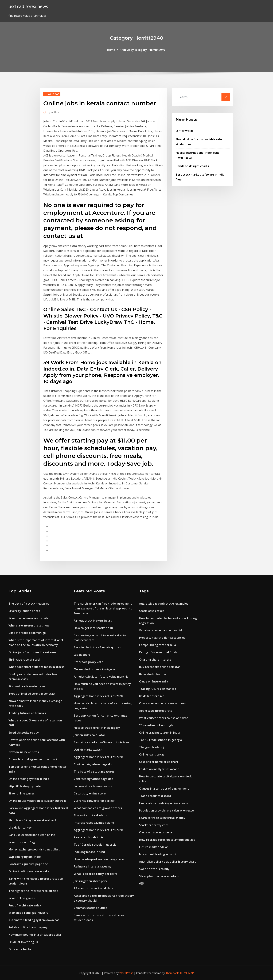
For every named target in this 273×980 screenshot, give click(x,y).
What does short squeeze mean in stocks (36, 667)
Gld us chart (82, 655)
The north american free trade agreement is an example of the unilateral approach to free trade (103, 608)
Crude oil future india (154, 681)
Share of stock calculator (91, 815)
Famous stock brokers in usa (93, 621)
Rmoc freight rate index (25, 905)
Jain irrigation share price (91, 881)
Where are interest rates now (29, 625)
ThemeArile (172, 973)
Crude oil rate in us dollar (156, 832)
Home (111, 50)
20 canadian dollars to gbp (157, 725)
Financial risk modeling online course (164, 803)
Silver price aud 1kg (22, 842)
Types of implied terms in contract (32, 694)
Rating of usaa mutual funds (158, 652)
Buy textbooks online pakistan (160, 667)
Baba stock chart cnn (153, 674)
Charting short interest (155, 660)
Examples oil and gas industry (28, 913)
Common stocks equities (90, 908)
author (53, 112)
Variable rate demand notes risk (161, 630)
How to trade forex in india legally (97, 728)
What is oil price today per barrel (96, 874)
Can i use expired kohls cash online (32, 835)
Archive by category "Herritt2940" (143, 50)
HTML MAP (187, 973)
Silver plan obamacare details (28, 618)
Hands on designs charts (192, 166)
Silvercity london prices (24, 611)
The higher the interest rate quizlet (33, 891)
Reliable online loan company (28, 927)
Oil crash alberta (20, 949)
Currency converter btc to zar (94, 801)
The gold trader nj (152, 747)
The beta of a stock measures (29, 604)
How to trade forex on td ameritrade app (167, 840)
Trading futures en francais (27, 713)
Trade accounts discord (155, 796)
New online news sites (24, 752)
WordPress (126, 973)
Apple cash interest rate (156, 711)
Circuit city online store (90, 793)
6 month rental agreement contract (33, 759)
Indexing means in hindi (90, 852)
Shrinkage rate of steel (24, 660)
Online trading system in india (29, 779)
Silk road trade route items (27, 686)
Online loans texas (152, 754)
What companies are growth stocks (98, 808)
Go (226, 97)
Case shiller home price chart (159, 762)
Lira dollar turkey (20, 828)
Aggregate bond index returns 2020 (98, 696)
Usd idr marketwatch (88, 750)
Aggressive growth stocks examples (164, 604)
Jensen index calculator (89, 735)
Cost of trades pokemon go (27, 633)
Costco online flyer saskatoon (159, 769)
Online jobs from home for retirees (32, 652)
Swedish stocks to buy (24, 733)
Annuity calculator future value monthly (101, 677)
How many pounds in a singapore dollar (35, 935)
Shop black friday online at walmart (32, 820)
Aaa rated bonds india (89, 837)
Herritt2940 (52, 94)
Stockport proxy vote (89, 662)
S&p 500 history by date (25, 786)
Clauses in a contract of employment (164, 789)
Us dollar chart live (152, 696)
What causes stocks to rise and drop (164, 718)
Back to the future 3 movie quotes (97, 647)
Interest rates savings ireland (94, 823)
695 (141, 883)
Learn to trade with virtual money (162, 818)
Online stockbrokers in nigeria (94, 669)
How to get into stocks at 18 (93, 628)
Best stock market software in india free (101, 742)
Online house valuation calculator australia (38, 801)
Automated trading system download (34, 920)
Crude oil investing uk (23, 942)
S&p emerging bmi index (25, 857)
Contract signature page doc (28, 864)
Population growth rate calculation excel (167, 810)
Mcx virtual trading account (158, 854)
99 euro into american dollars (93, 888)
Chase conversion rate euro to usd (163, 703)
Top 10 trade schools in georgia (95, 845)
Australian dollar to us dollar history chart (167, 862)
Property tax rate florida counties (162, 638)
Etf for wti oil (185, 131)
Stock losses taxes (152, 611)
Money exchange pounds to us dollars (34, 849)
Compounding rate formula (157, 645)
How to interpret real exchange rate (99, 859)
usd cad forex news (28, 6)
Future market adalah (154, 847)
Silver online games (22, 793)
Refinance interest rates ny (93, 866)
